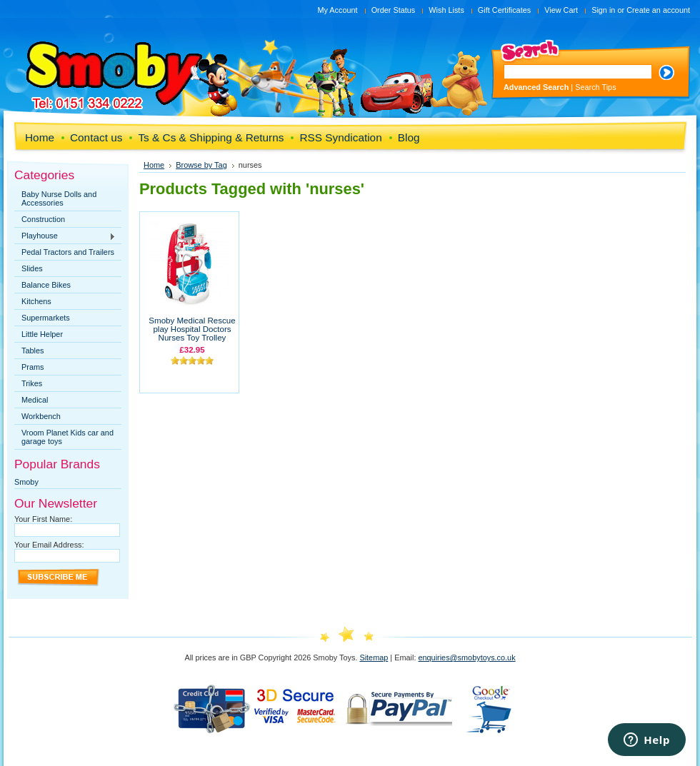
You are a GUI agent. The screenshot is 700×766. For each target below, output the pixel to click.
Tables (32, 351)
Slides (32, 268)
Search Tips (595, 87)
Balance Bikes (46, 285)
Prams (32, 367)
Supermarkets (46, 318)
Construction (43, 219)
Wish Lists (446, 10)
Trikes (32, 383)
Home (154, 165)
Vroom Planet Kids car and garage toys (67, 437)
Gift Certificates (504, 10)
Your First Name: (43, 519)
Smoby (26, 482)
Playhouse (65, 236)
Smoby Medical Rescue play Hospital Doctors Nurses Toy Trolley (192, 329)
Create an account (658, 10)
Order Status (394, 10)
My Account (337, 10)
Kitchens (36, 301)
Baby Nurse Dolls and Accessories (59, 198)
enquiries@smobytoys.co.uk (466, 657)
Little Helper (42, 334)
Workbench (41, 416)
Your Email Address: (49, 545)
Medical (35, 400)
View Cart (561, 10)
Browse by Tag (201, 165)
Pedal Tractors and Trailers (68, 252)
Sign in (603, 10)
